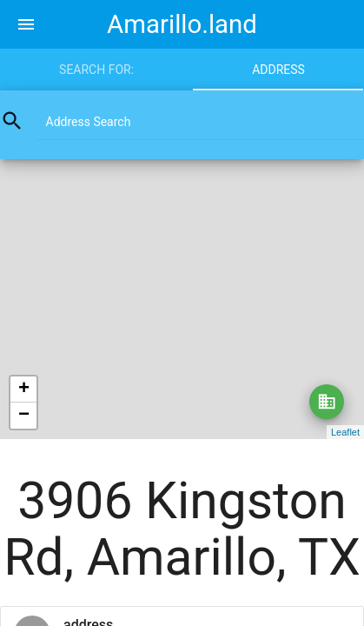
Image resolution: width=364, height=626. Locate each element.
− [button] (24, 416)
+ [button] (24, 390)
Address (278, 70)
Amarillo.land (182, 24)
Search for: (96, 70)
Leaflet (345, 432)
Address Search (89, 122)
